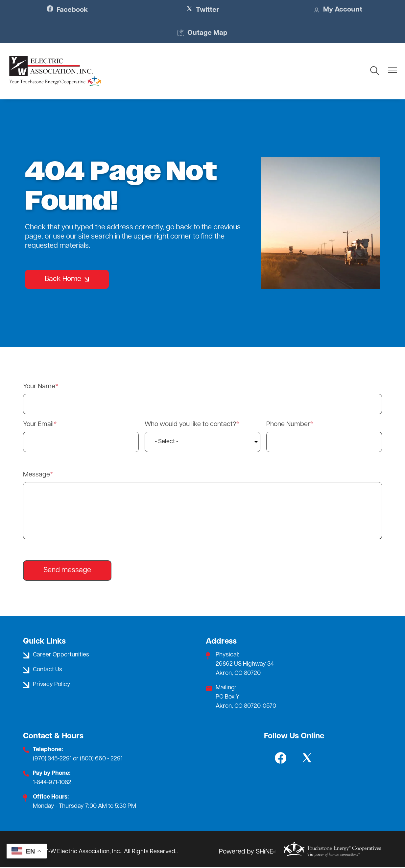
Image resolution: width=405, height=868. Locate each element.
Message (36, 475)
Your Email (38, 425)
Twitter (202, 10)
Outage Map (203, 34)
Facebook (69, 10)
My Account (336, 10)
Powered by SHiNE (248, 852)
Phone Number (288, 425)
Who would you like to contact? (190, 425)
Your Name (39, 387)
